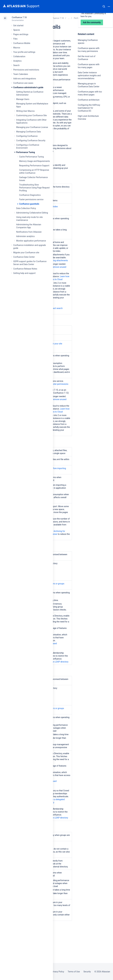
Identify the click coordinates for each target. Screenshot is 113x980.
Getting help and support (24, 273)
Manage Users (23, 99)
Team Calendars (21, 74)
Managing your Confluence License (32, 127)
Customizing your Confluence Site (31, 115)
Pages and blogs (21, 34)
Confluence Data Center (24, 257)
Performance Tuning (26, 152)
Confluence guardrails (29, 204)
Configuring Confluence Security (31, 140)
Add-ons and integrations (25, 79)
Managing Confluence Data (28, 132)
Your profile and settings (24, 52)
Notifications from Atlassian (29, 232)
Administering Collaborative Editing (32, 213)
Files (15, 39)
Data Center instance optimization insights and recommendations (89, 75)
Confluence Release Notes (25, 269)
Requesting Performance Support (34, 166)
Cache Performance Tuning (31, 157)
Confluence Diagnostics (30, 195)
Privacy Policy (58, 972)
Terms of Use (74, 972)
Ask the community (88, 148)
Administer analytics (25, 236)
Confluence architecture (89, 100)
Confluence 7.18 (19, 17)
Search (104, 6)
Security (87, 972)
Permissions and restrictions (26, 70)
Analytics (17, 61)
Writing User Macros (25, 111)
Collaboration (19, 56)
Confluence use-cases (23, 83)
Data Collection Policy (26, 208)
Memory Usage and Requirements (35, 161)
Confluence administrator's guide (28, 87)
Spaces (17, 30)
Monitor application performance (31, 241)
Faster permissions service (31, 199)
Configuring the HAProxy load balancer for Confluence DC (89, 108)
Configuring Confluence (27, 136)
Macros (17, 48)
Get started (18, 26)
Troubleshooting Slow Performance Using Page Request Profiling (34, 188)
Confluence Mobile (22, 43)
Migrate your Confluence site (26, 253)
